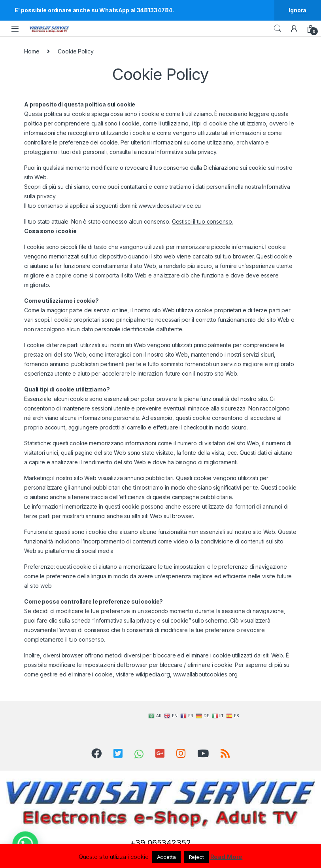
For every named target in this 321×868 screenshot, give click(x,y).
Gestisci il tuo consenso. (203, 221)
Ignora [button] (297, 10)
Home (32, 51)
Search (278, 28)
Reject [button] (196, 857)
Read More (227, 857)
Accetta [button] (166, 857)
